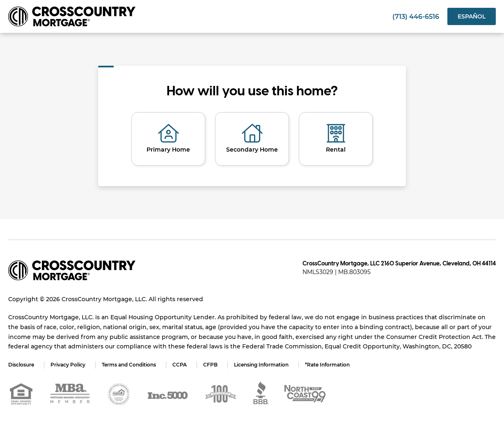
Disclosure (21, 365)
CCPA (180, 365)
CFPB (210, 365)
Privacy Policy (68, 365)
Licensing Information (261, 365)
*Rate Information (327, 365)
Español (472, 16)
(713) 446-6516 (416, 17)
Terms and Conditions (129, 365)
